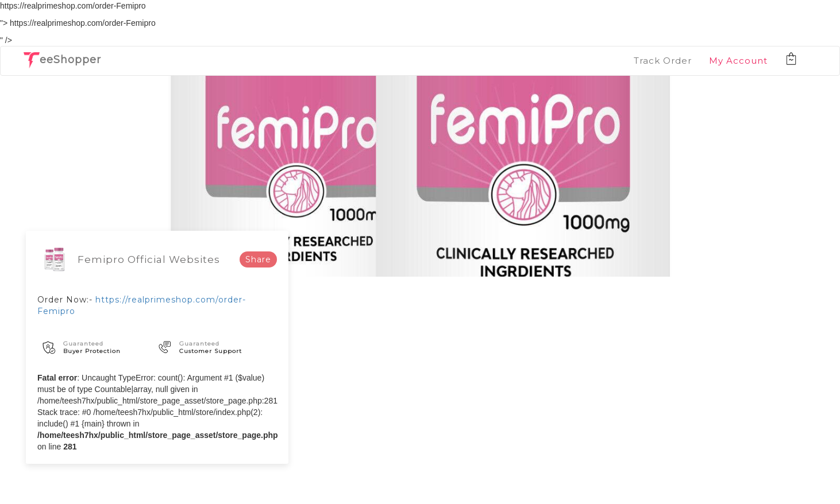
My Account (738, 61)
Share (258, 259)
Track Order (663, 61)
